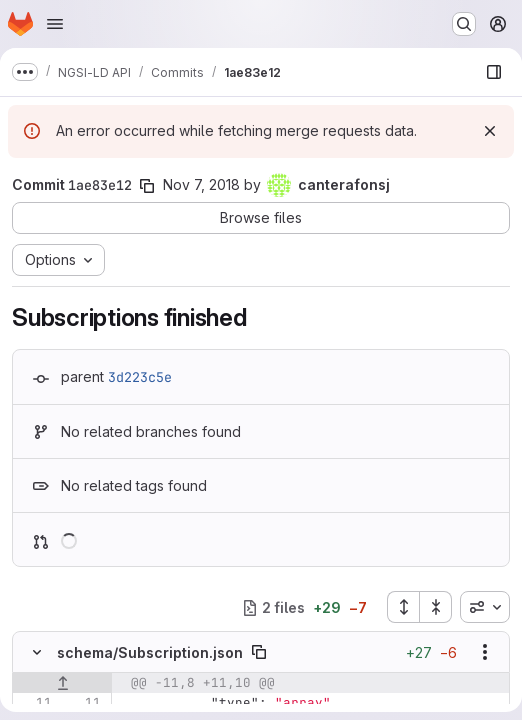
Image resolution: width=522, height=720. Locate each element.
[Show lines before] (62, 683)
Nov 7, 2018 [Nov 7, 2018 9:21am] (201, 184)
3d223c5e (140, 377)
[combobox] (485, 607)
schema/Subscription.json (150, 652)
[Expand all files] (403, 607)
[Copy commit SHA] (147, 186)
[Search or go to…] (464, 24)
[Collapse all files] (436, 607)
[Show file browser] (494, 72)
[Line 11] (35, 703)
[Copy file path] (259, 652)
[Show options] (485, 652)
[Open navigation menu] (55, 24)
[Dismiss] (490, 131)
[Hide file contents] (37, 652)
